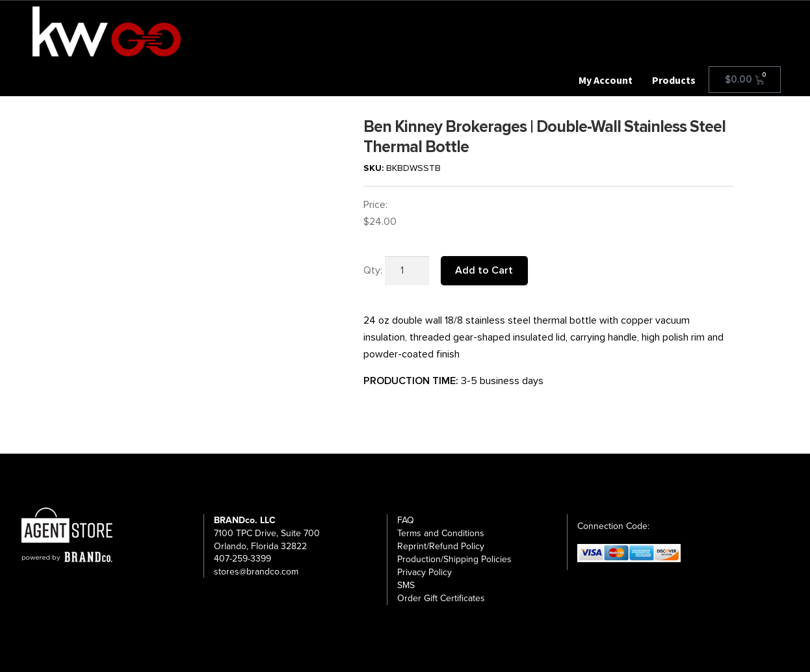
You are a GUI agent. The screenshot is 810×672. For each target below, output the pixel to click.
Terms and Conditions (441, 533)
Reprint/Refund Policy (441, 546)
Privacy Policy (425, 572)
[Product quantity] (407, 271)
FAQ (406, 520)
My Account (606, 80)
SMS (406, 585)
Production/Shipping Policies (454, 559)
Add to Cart (484, 270)
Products (674, 80)
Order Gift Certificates (441, 598)
